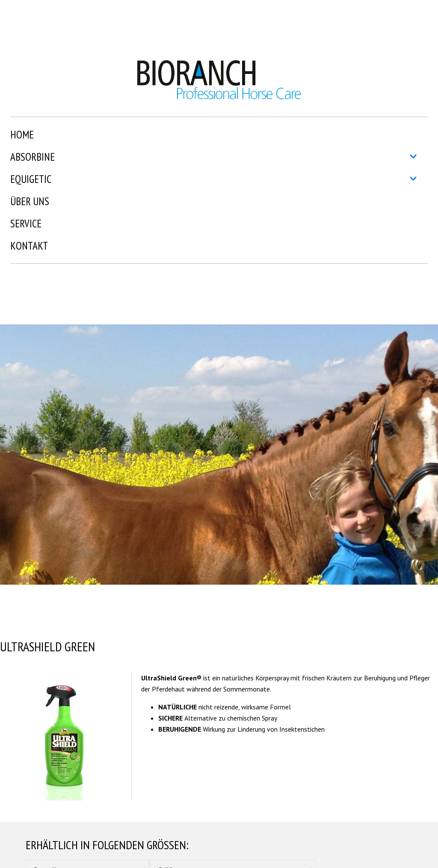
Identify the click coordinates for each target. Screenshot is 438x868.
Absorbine (214, 157)
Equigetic (214, 179)
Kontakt (29, 246)
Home (22, 135)
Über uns (30, 201)
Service (26, 224)
